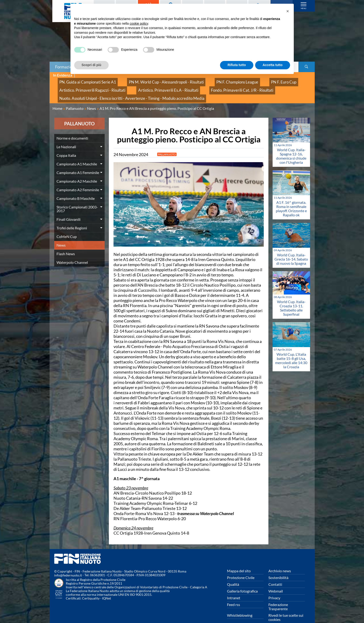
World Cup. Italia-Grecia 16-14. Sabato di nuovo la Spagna (291, 250)
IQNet (107, 589)
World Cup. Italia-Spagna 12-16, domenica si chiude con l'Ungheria (291, 147)
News (61, 236)
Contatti (275, 575)
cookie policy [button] (139, 23)
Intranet (234, 589)
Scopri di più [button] (92, 65)
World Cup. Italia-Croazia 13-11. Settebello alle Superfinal (291, 299)
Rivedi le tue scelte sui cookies (286, 608)
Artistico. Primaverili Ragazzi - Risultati (86, 85)
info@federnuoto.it (68, 566)
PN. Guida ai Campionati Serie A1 (82, 80)
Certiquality (91, 589)
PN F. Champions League (207, 80)
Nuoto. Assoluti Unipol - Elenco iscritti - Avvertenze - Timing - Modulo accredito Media (120, 91)
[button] (288, 11)
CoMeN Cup (67, 227)
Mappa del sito (239, 562)
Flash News (66, 244)
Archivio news (280, 562)
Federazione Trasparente (278, 598)
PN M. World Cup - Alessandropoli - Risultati (148, 80)
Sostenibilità (278, 568)
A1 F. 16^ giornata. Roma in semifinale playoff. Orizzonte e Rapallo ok (291, 199)
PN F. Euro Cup (245, 80)
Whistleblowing (240, 606)
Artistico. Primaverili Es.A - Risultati (150, 85)
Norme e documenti (72, 129)
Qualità (233, 575)
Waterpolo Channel (72, 253)
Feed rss (234, 595)
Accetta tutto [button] (273, 65)
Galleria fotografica (242, 582)
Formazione (66, 67)
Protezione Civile (241, 568)
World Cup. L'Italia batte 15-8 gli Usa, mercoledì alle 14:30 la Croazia (291, 351)
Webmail (276, 582)
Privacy (274, 589)
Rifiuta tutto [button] (237, 65)
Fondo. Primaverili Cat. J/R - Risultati (212, 85)
